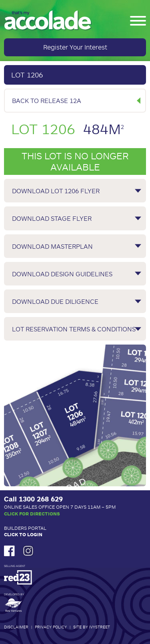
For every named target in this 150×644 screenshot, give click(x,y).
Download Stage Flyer (52, 218)
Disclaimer (16, 627)
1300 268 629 (41, 499)
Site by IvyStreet (92, 627)
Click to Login (23, 534)
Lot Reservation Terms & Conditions (74, 329)
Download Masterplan (52, 246)
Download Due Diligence (55, 301)
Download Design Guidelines (62, 274)
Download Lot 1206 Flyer (56, 191)
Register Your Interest (75, 47)
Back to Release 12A (47, 100)
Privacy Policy (51, 627)
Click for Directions (32, 513)
